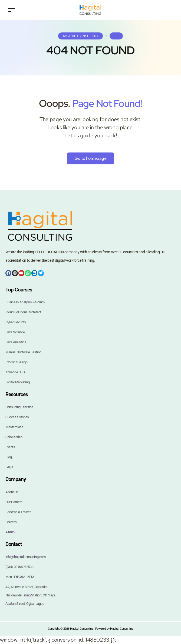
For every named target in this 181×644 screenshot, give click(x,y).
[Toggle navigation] (11, 10)
